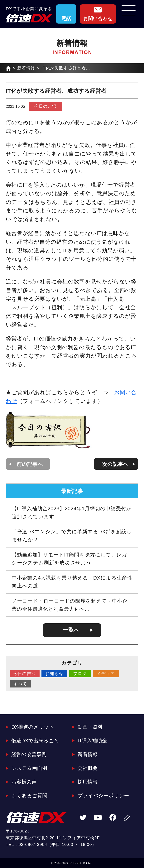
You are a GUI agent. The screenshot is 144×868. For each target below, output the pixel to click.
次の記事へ (115, 464)
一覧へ (71, 630)
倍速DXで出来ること (35, 741)
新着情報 (26, 68)
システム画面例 (29, 768)
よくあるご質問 (29, 796)
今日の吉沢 (46, 106)
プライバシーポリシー (103, 796)
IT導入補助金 (92, 741)
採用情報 (88, 782)
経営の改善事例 (29, 754)
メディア (106, 674)
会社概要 (88, 768)
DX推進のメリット (33, 727)
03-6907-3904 (33, 844)
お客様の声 (24, 782)
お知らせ (54, 674)
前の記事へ (30, 464)
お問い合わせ (98, 19)
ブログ (80, 674)
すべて (20, 684)
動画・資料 (90, 727)
